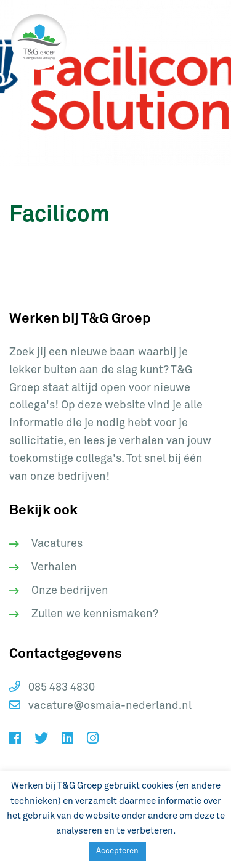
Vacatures (57, 544)
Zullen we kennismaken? (95, 614)
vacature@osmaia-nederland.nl (100, 705)
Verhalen (54, 567)
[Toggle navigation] (200, 42)
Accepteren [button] (117, 851)
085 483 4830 (52, 687)
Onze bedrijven (70, 591)
